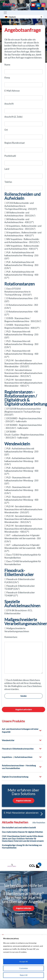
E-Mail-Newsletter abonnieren (23, 813)
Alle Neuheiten (39, 822)
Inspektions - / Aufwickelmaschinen (17, 757)
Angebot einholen (23, 801)
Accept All (23, 962)
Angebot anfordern (24, 709)
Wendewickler (8, 740)
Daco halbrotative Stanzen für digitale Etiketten (22, 832)
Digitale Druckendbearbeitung (15, 777)
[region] (23, 957)
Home (4, 22)
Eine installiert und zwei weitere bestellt (19, 827)
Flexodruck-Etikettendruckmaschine (18, 749)
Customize (23, 968)
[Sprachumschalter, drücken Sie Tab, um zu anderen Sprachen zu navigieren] (23, 17)
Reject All (24, 975)
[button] (41, 814)
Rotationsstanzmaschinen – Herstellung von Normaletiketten (19, 767)
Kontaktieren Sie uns (24, 913)
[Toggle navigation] (5, 13)
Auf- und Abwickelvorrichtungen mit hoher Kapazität (20, 730)
